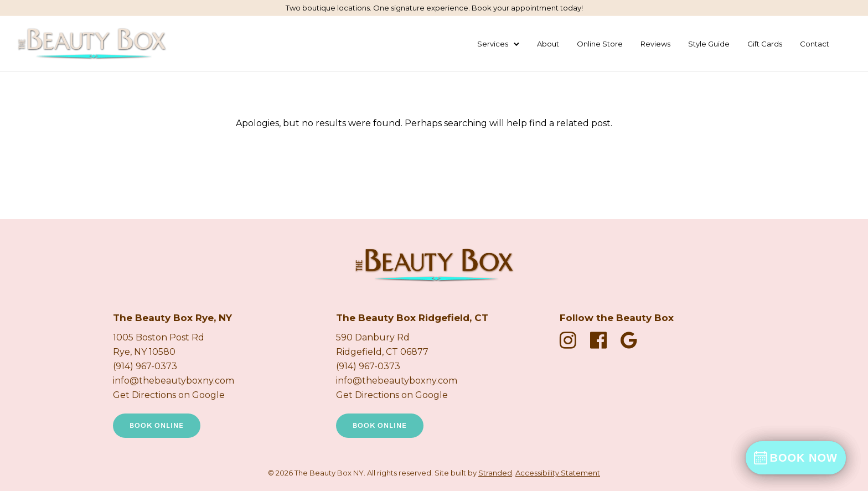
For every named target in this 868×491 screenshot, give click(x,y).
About (548, 44)
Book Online (157, 426)
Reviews (655, 44)
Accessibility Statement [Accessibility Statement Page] (558, 473)
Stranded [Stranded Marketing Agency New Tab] (495, 473)
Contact (815, 44)
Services (493, 44)
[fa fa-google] (629, 340)
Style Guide (709, 44)
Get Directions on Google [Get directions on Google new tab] (169, 395)
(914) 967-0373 (145, 366)
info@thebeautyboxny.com (174, 381)
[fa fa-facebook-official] (601, 340)
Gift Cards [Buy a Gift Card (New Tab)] (765, 44)
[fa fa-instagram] (571, 340)
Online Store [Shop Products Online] (600, 44)
